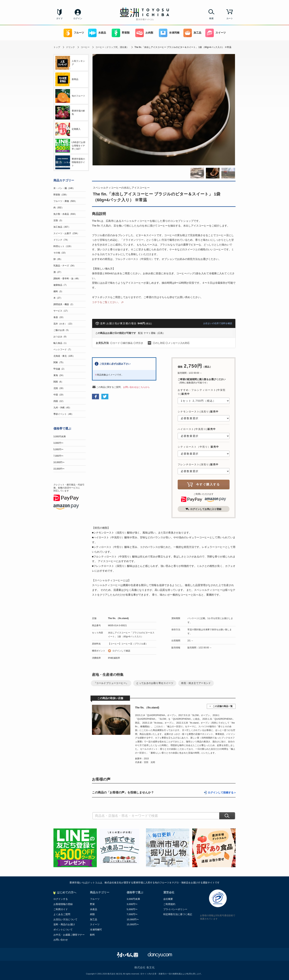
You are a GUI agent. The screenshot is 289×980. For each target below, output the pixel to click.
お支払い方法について (65, 919)
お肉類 (144, 33)
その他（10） (60, 253)
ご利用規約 (169, 904)
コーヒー (85, 47)
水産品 (97, 33)
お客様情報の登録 (63, 904)
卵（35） (58, 259)
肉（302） (59, 208)
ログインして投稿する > (222, 793)
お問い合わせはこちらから (136, 387)
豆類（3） (59, 220)
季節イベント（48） (63, 414)
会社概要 (168, 899)
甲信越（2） (60, 369)
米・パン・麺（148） (64, 188)
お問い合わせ (61, 940)
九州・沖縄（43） (62, 408)
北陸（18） (59, 388)
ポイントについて (63, 930)
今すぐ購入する (203, 484)
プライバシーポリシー (175, 909)
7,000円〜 (58, 456)
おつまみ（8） (61, 337)
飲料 (92, 935)
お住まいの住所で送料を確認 (218, 323)
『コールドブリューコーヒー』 (111, 683)
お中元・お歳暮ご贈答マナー (69, 935)
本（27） (58, 298)
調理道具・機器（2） (64, 304)
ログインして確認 (121, 651)
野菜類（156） (61, 195)
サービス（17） (61, 311)
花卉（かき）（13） (63, 324)
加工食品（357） (62, 227)
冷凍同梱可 (96, 930)
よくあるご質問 (62, 914)
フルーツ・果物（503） (65, 201)
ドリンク (70, 47)
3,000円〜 (58, 443)
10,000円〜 (59, 462)
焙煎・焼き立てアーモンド (196, 683)
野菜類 (121, 33)
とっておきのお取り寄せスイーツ (155, 683)
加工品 (192, 33)
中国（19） (59, 395)
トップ (57, 47)
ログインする (61, 899)
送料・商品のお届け (64, 924)
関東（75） (59, 362)
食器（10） (59, 317)
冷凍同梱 (169, 33)
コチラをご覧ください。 (106, 302)
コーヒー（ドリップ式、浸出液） (112, 47)
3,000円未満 (60, 437)
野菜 (92, 904)
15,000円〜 (59, 469)
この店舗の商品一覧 (223, 706)
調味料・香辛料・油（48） (67, 279)
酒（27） (58, 272)
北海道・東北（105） (64, 356)
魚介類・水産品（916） (65, 214)
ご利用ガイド (61, 909)
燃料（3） (59, 291)
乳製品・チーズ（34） (65, 266)
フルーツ (74, 33)
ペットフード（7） (63, 350)
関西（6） (59, 382)
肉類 (92, 914)
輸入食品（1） (61, 343)
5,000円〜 (58, 449)
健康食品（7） (61, 285)
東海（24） (59, 375)
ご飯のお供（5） (62, 330)
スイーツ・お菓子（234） (66, 233)
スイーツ (216, 33)
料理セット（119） (63, 246)
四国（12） (59, 401)
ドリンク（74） (61, 240)
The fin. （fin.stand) (118, 618)
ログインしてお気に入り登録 (203, 509)
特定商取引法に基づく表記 (178, 914)
